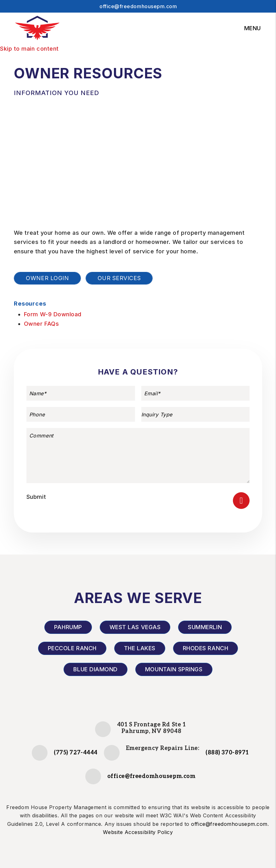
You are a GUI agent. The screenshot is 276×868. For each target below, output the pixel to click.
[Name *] (81, 393)
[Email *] (196, 393)
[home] (37, 28)
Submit (36, 497)
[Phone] (81, 414)
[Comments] (138, 456)
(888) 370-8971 (227, 753)
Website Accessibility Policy (138, 832)
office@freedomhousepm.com (138, 6)
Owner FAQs (41, 324)
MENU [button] (253, 28)
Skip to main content (29, 49)
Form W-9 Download (53, 314)
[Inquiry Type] (196, 414)
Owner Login (47, 278)
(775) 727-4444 (76, 753)
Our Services (119, 278)
